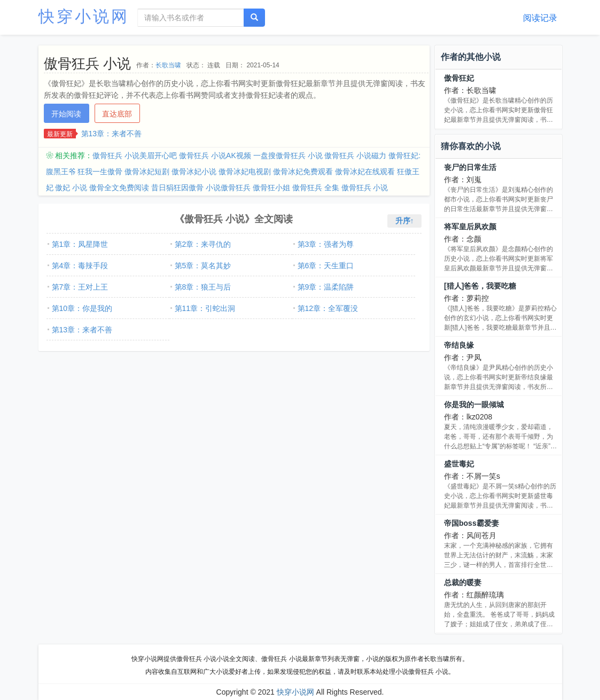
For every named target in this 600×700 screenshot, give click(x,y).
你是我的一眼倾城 (474, 405)
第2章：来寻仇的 (203, 244)
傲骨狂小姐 (271, 188)
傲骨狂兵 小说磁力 (355, 155)
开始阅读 (66, 114)
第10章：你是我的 (82, 308)
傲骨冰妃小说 (194, 172)
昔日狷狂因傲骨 (177, 188)
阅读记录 (540, 18)
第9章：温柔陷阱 (326, 287)
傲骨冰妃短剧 (147, 172)
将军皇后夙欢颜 (470, 227)
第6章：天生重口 (326, 266)
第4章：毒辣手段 (80, 266)
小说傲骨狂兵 (228, 188)
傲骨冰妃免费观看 (303, 172)
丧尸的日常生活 (470, 167)
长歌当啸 (168, 65)
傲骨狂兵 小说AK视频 (215, 155)
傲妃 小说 (71, 188)
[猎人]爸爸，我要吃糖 (480, 286)
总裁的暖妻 (463, 582)
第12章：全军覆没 (328, 308)
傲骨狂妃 (459, 78)
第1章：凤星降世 (80, 244)
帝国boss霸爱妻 (472, 523)
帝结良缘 (459, 345)
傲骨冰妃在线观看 (365, 172)
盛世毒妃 (459, 464)
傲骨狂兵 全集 (316, 188)
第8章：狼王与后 (203, 287)
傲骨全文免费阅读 (119, 188)
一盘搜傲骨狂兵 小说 (288, 155)
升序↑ (405, 221)
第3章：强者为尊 (326, 244)
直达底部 (117, 114)
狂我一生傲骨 (100, 172)
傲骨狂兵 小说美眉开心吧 (135, 155)
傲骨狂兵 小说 (365, 188)
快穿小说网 (84, 16)
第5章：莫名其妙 (203, 266)
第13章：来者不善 (112, 134)
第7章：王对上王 (80, 287)
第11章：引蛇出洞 (205, 308)
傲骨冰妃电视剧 (245, 172)
